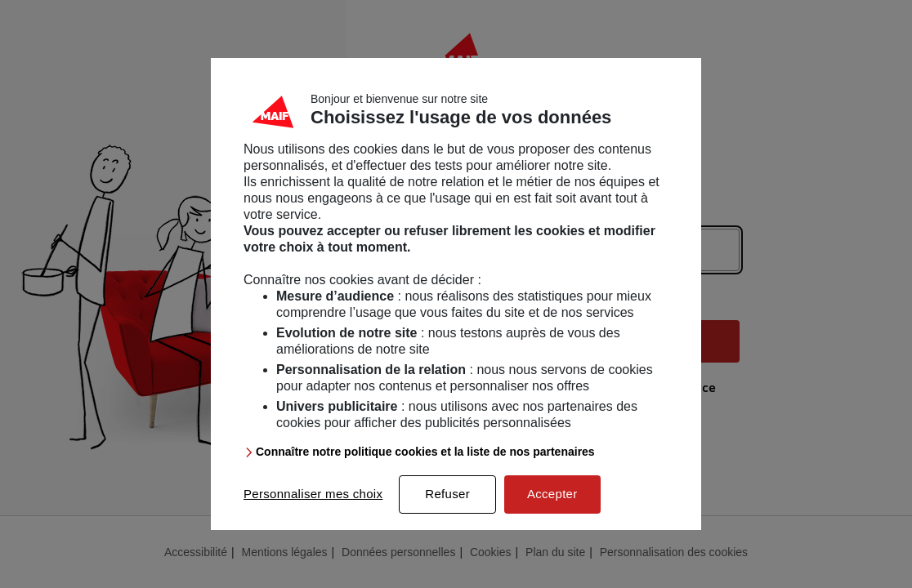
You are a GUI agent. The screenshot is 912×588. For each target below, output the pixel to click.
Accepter (552, 497)
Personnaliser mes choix (313, 497)
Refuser (447, 497)
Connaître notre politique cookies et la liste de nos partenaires (425, 455)
